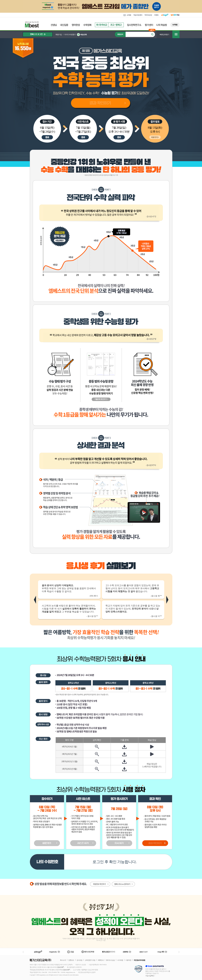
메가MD (163, 952)
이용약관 (128, 960)
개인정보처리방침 (139, 960)
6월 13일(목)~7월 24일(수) (47, 130)
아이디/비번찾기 (70, 35)
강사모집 (79, 960)
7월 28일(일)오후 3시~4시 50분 (119, 130)
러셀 (70, 952)
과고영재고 (116, 25)
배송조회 (84, 35)
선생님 (54, 25)
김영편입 (127, 952)
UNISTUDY (145, 952)
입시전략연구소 (134, 25)
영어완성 (76, 25)
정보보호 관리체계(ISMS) (138, 969)
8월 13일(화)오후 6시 (155, 130)
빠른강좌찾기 (164, 35)
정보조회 (60, 967)
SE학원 (175, 25)
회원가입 (59, 35)
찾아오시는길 (110, 960)
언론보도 (71, 960)
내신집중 (64, 25)
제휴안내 (101, 960)
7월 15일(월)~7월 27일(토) (83, 130)
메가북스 (109, 952)
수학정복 (87, 25)
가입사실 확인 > (150, 976)
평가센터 (149, 25)
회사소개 (63, 960)
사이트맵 (120, 960)
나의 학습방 (162, 25)
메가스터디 (55, 952)
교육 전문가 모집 (90, 960)
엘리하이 (38, 952)
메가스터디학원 (88, 952)
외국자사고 (102, 25)
